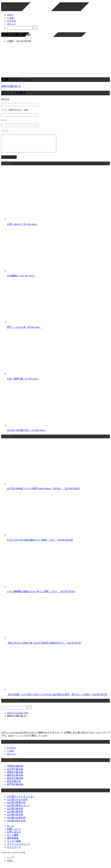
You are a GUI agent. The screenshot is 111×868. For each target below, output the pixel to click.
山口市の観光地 (15, 773)
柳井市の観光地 (15, 779)
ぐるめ (10, 18)
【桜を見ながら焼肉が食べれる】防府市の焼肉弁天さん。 (44, 646)
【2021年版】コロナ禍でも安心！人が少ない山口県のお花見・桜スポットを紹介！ (57, 698)
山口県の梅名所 (15, 815)
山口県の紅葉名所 (16, 821)
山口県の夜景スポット (18, 809)
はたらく (12, 24)
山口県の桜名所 (15, 812)
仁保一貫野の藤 (23, 382)
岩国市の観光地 (15, 776)
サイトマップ (14, 851)
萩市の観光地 (14, 785)
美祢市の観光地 (15, 782)
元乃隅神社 (21, 279)
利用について (14, 832)
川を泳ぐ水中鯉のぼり (27, 434)
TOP (17, 716)
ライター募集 (14, 845)
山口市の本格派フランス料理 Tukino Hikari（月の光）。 (43, 492)
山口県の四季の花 (16, 806)
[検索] (20, 28)
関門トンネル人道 (24, 331)
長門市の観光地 (15, 788)
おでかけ (12, 21)
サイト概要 (13, 839)
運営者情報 (13, 842)
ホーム (10, 829)
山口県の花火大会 (16, 824)
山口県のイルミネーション (21, 800)
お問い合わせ (22, 228)
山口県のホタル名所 (17, 803)
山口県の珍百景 (15, 818)
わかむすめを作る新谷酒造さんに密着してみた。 (40, 543)
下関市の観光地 (15, 770)
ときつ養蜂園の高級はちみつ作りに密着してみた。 (41, 595)
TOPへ (10, 15)
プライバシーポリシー (18, 848)
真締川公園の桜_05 (11, 86)
